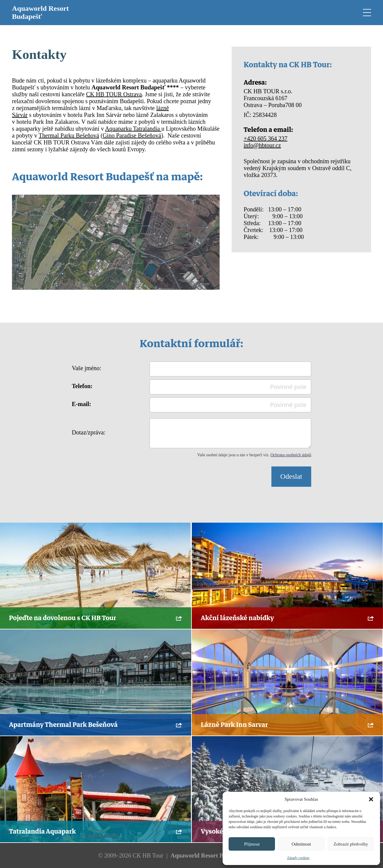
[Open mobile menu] (367, 13)
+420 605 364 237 (265, 138)
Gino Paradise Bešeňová (132, 135)
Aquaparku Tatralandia (133, 129)
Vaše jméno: (86, 368)
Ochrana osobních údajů (291, 455)
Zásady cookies (298, 858)
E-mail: (81, 404)
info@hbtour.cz (262, 145)
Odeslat (291, 476)
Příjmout (252, 844)
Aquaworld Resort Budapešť (40, 12)
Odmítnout (301, 844)
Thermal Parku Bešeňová (69, 135)
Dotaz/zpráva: (89, 432)
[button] (371, 799)
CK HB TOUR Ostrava (114, 94)
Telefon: (82, 386)
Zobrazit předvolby (351, 844)
